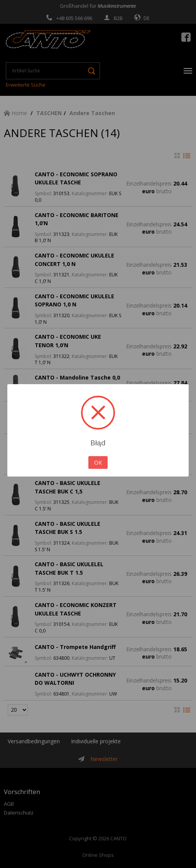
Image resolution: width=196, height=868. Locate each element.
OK (98, 462)
